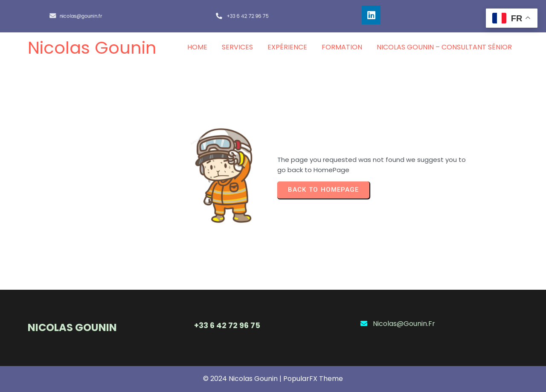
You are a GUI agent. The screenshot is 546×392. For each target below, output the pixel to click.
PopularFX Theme (313, 379)
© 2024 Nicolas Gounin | (243, 379)
